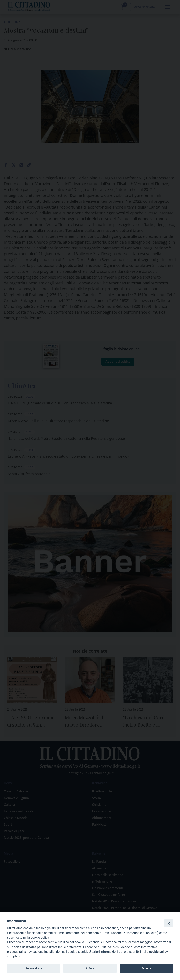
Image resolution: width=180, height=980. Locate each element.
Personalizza (34, 968)
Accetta (146, 968)
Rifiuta (90, 968)
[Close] (169, 923)
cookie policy (158, 952)
